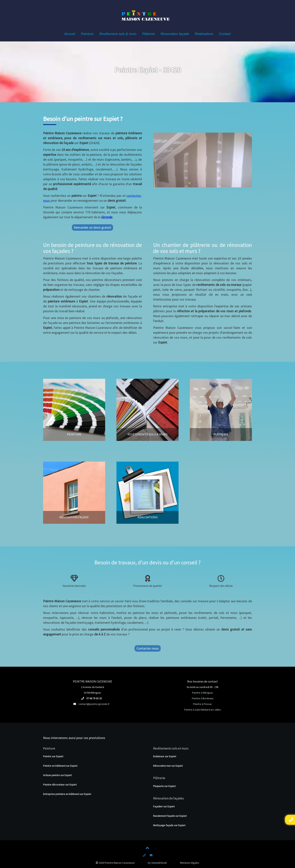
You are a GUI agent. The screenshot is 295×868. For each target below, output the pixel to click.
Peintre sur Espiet (53, 756)
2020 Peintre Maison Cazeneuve (115, 863)
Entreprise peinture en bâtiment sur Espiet (67, 794)
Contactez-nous (148, 648)
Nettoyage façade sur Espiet (169, 825)
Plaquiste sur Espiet (164, 786)
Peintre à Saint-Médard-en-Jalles (203, 710)
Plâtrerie (159, 778)
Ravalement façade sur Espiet (170, 816)
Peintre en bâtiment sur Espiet (60, 766)
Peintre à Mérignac (203, 693)
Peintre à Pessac (203, 704)
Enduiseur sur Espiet (165, 756)
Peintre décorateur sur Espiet (60, 785)
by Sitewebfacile (157, 863)
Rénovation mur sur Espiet (168, 766)
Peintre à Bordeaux (203, 698)
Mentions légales (190, 863)
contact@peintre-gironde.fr (94, 704)
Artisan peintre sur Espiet (57, 775)
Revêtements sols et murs (171, 748)
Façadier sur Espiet (164, 806)
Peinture (49, 748)
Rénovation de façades (168, 798)
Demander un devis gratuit (92, 227)
